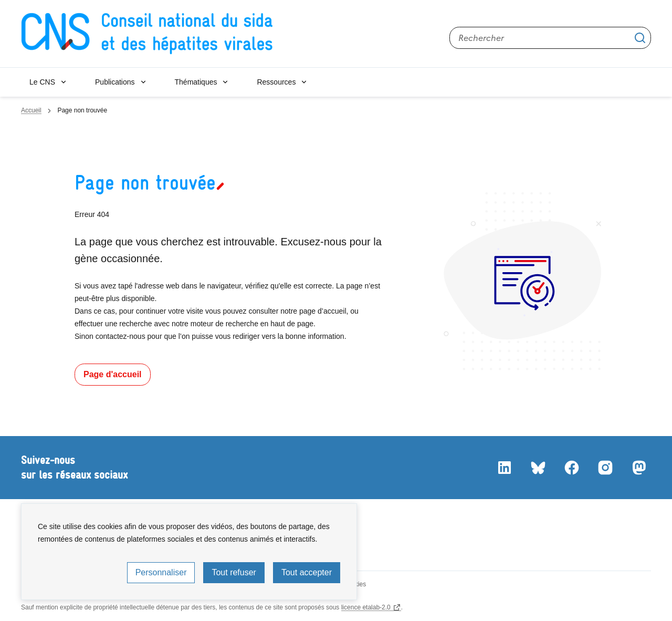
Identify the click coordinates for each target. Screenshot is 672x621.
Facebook (571, 468)
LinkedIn (504, 468)
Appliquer (640, 38)
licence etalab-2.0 (366, 607)
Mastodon (638, 468)
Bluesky (538, 468)
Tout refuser (234, 572)
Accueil (31, 110)
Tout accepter (307, 572)
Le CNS (42, 82)
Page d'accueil (113, 374)
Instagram (605, 468)
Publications (115, 82)
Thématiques (196, 82)
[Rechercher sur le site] (550, 38)
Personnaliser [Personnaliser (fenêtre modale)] (161, 572)
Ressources (276, 82)
